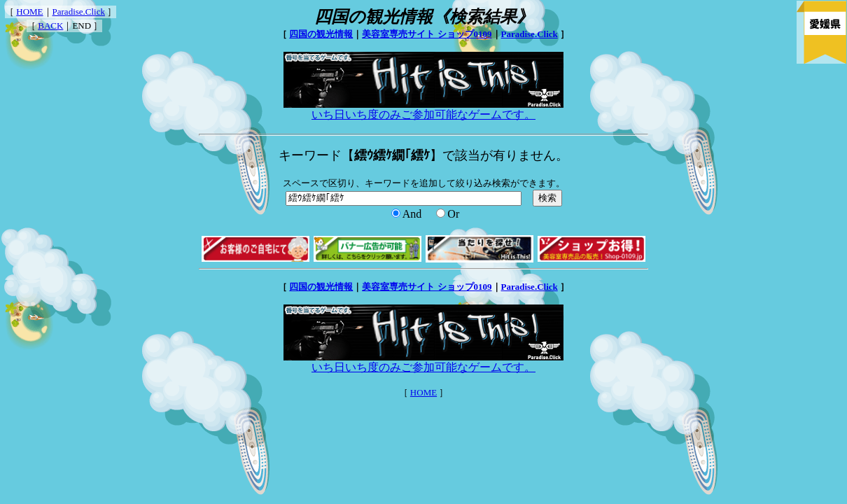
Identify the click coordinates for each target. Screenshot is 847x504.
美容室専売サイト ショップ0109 (427, 34)
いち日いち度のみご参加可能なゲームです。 (423, 109)
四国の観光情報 (321, 34)
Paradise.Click (79, 12)
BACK (50, 26)
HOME (29, 12)
